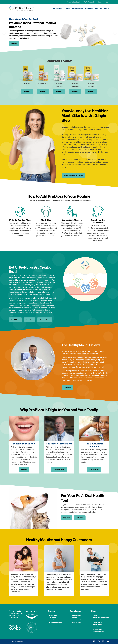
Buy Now (14, 43)
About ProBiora (53, 615)
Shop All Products (97, 627)
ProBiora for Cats (97, 625)
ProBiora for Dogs (97, 622)
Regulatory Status (76, 615)
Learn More (27, 91)
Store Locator (57, 8)
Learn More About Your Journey (73, 175)
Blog (97, 8)
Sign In (100, 2)
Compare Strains (45, 320)
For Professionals (89, 2)
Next (114, 33)
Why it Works (89, 8)
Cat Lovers (80, 518)
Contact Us (52, 620)
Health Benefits (77, 8)
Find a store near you (98, 632)
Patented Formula (59, 469)
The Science (53, 618)
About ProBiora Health (74, 2)
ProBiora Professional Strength (101, 618)
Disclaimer (74, 618)
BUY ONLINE (105, 8)
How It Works (15, 320)
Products (67, 8)
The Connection (94, 469)
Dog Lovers (67, 518)
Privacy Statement (76, 622)
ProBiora (95, 615)
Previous (4, 33)
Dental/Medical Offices (55, 622)
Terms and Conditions (77, 620)
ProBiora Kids (96, 620)
